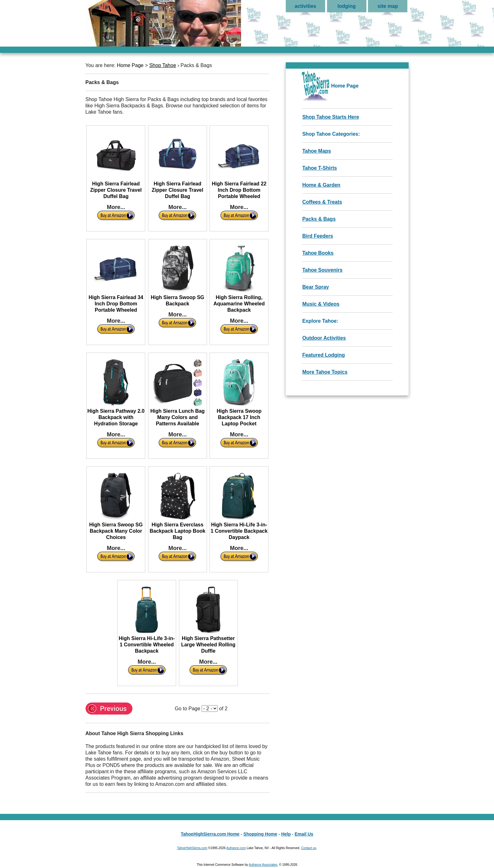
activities (305, 6)
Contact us (308, 848)
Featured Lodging (323, 355)
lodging (347, 6)
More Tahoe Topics (325, 372)
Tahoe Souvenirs (322, 270)
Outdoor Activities (324, 338)
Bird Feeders (318, 236)
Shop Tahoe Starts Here (330, 117)
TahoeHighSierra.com (192, 848)
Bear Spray (316, 287)
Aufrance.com (236, 848)
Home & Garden (321, 185)
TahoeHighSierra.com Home (210, 834)
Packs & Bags (319, 219)
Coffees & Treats (322, 202)
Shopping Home (260, 834)
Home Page (130, 65)
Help (286, 834)
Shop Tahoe (163, 65)
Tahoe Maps (316, 151)
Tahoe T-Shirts (319, 168)
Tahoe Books (318, 253)
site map (388, 6)
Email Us (304, 834)
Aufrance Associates (263, 865)
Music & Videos (321, 304)
